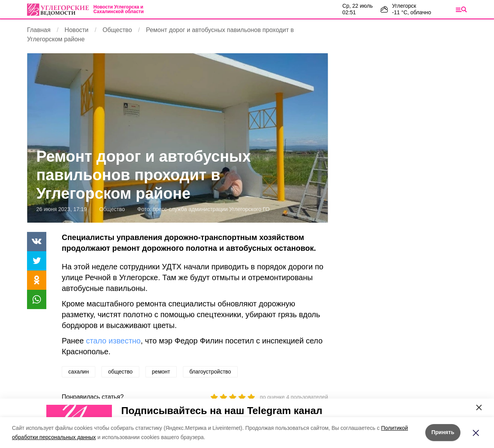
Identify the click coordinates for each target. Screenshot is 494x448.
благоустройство (210, 372)
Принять (443, 432)
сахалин (79, 372)
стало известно (113, 341)
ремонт (161, 372)
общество (120, 372)
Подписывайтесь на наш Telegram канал (222, 411)
